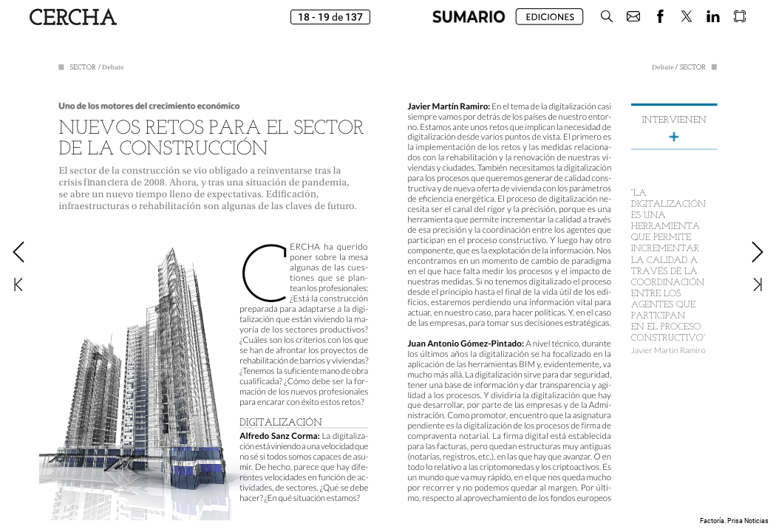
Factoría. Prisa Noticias (734, 521)
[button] (469, 17)
